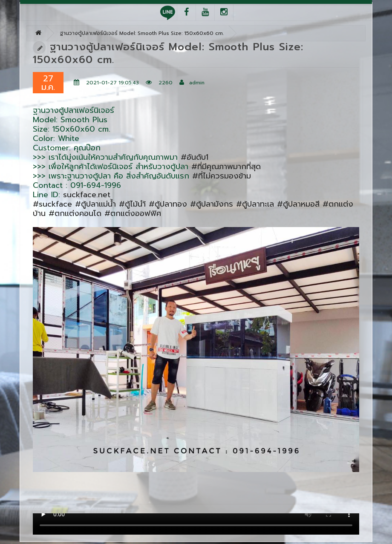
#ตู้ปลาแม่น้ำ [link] (95, 204)
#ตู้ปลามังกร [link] (212, 204)
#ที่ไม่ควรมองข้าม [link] (222, 176)
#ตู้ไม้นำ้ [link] (132, 204)
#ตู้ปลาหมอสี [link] (298, 204)
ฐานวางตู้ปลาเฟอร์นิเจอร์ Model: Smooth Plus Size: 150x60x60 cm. (142, 33)
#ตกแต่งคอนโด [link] (75, 213)
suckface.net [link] (87, 195)
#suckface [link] (52, 204)
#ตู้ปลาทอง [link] (168, 204)
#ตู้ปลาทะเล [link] (255, 204)
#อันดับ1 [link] (195, 157)
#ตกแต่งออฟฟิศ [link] (133, 213)
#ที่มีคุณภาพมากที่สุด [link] (226, 167)
